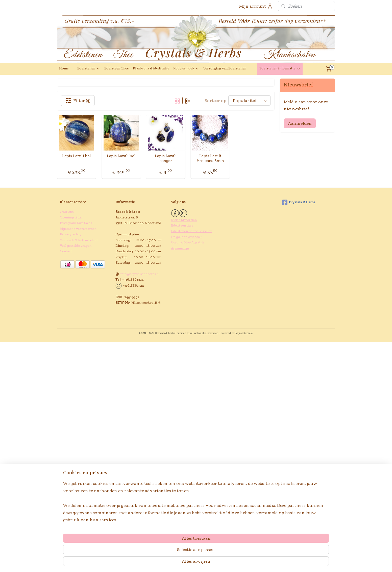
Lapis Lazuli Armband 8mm (210, 158)
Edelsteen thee (182, 225)
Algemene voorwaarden (78, 229)
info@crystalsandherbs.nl (140, 274)
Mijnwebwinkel (244, 333)
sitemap (182, 333)
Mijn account (256, 6)
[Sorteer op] (249, 101)
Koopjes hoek (186, 69)
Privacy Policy (71, 234)
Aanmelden (300, 123)
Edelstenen (89, 69)
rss (190, 333)
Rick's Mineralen (184, 220)
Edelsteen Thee (117, 68)
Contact (66, 251)
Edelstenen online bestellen (192, 231)
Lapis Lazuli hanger (166, 158)
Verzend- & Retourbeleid (79, 240)
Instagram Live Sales (76, 223)
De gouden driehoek (186, 237)
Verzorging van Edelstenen (225, 68)
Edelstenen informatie (280, 69)
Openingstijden (72, 217)
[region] (163, 547)
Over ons (67, 212)
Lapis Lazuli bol (77, 156)
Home (64, 68)
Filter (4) (78, 101)
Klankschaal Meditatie (151, 68)
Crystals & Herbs (299, 202)
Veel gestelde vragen (76, 246)
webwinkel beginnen (206, 333)
